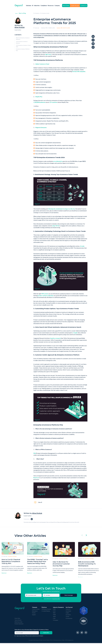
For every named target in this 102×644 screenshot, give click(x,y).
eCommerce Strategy (12, 556)
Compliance (44, 5)
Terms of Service (18, 621)
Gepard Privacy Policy (56, 600)
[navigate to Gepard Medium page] (86, 633)
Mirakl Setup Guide (18, 623)
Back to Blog (21, 13)
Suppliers (34, 616)
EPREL (54, 610)
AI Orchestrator (69, 619)
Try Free (67, 617)
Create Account (75, 5)
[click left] (82, 535)
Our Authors (68, 616)
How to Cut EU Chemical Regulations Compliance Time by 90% (11, 562)
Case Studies (68, 612)
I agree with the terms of (48, 600)
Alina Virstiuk (20, 27)
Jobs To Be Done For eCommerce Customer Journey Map (61, 564)
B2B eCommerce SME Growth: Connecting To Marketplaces (87, 564)
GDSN (54, 617)
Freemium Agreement (19, 625)
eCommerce (36, 13)
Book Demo (66, 5)
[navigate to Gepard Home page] (19, 6)
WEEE (54, 614)
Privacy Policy (17, 619)
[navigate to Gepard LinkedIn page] (78, 633)
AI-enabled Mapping (46, 612)
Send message (69, 596)
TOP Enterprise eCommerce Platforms (22, 42)
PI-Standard (55, 621)
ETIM (54, 619)
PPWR (54, 616)
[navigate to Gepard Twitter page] (82, 633)
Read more (4, 573)
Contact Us (84, 5)
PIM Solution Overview (46, 610)
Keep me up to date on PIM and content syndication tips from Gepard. (30, 637)
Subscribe (46, 634)
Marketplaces (35, 612)
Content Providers (36, 610)
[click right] (86, 535)
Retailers (34, 614)
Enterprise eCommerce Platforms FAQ (23, 50)
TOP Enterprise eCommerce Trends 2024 (23, 46)
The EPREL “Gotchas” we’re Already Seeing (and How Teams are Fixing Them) (37, 562)
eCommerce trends (45, 13)
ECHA (54, 612)
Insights (67, 614)
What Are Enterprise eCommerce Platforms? (23, 39)
